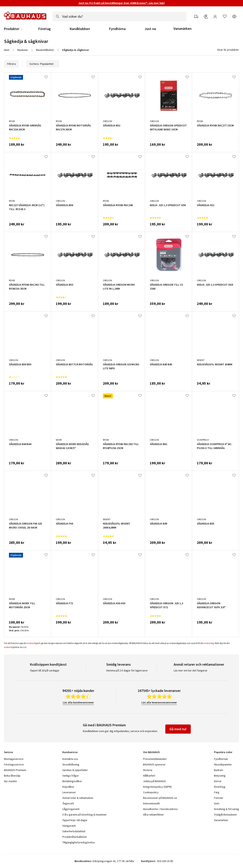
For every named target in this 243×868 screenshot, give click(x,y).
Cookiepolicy (151, 792)
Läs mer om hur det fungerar (191, 670)
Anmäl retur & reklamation (78, 798)
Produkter (12, 29)
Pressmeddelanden (155, 759)
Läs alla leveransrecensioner (159, 702)
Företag (45, 29)
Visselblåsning (71, 764)
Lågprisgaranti (71, 809)
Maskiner (23, 50)
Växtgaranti (69, 826)
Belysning (220, 776)
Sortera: (43, 64)
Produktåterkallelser (75, 837)
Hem (7, 50)
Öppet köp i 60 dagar (75, 820)
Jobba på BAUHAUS (154, 781)
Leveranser (69, 792)
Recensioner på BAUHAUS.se (160, 798)
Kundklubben (80, 29)
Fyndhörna (117, 29)
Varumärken (182, 29)
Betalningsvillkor (72, 781)
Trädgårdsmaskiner (226, 815)
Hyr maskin (10, 781)
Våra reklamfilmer (153, 815)
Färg (217, 792)
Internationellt (151, 803)
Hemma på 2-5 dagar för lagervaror (127, 670)
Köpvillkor (68, 787)
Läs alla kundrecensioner (78, 702)
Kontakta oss (70, 759)
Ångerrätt (68, 803)
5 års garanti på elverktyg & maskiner (85, 815)
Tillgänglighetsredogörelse (79, 842)
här (25, 647)
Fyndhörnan (221, 759)
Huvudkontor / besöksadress (160, 809)
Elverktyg (220, 787)
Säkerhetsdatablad (74, 831)
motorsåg (32, 643)
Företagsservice (14, 764)
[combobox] (120, 16)
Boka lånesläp (12, 776)
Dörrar (218, 781)
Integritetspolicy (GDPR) (157, 787)
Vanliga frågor (71, 776)
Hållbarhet (149, 776)
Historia (148, 770)
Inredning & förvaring (227, 809)
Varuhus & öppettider (75, 770)
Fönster (219, 798)
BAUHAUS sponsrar (154, 764)
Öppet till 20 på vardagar (45, 670)
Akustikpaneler (223, 764)
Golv (217, 803)
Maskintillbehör (45, 50)
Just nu (150, 29)
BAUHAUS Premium (15, 770)
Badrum (219, 770)
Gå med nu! (178, 729)
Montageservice (14, 759)
